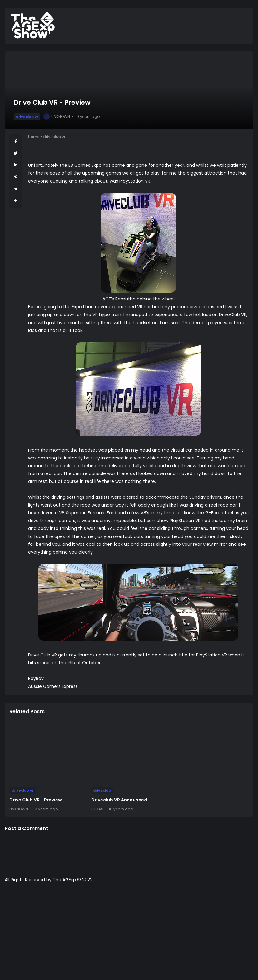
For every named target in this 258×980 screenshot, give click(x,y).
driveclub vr (27, 117)
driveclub (102, 790)
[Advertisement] (129, 934)
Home (34, 137)
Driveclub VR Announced (119, 800)
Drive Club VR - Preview (36, 800)
